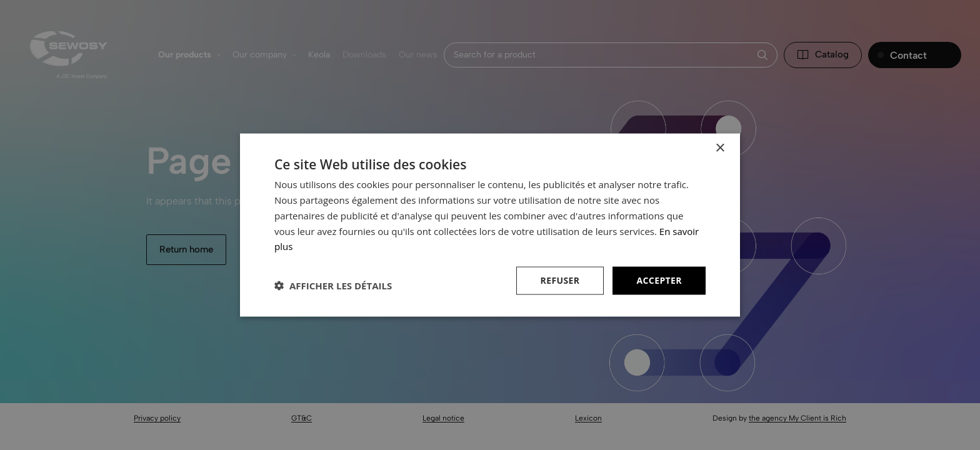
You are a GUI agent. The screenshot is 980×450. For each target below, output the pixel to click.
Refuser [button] (560, 280)
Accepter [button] (659, 280)
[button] (333, 286)
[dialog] (490, 225)
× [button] (720, 148)
